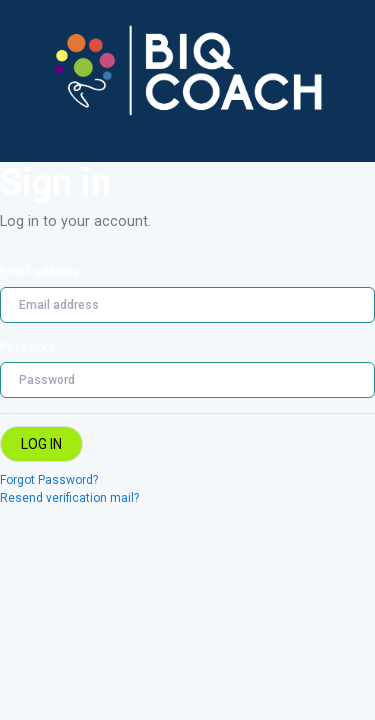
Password (27, 347)
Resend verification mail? (69, 498)
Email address (40, 272)
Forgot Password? (49, 480)
